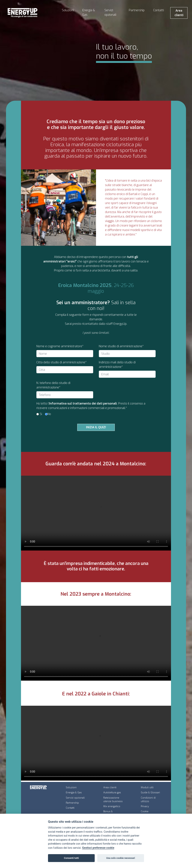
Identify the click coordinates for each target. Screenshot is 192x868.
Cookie (145, 811)
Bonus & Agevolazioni (111, 813)
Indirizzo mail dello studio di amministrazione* (117, 365)
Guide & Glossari (150, 792)
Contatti (159, 10)
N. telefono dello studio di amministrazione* (53, 385)
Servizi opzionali (110, 12)
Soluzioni (68, 10)
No (49, 414)
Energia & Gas (89, 12)
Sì (41, 414)
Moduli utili (147, 787)
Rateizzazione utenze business (113, 799)
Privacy (145, 806)
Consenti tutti (71, 858)
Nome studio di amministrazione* (121, 346)
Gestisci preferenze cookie (98, 848)
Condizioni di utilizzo (148, 799)
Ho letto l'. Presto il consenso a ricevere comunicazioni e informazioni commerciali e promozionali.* (91, 406)
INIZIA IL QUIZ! (96, 427)
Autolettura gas (112, 792)
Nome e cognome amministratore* (60, 346)
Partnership (137, 10)
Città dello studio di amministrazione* (61, 362)
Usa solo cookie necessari (121, 858)
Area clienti (179, 13)
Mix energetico (112, 806)
